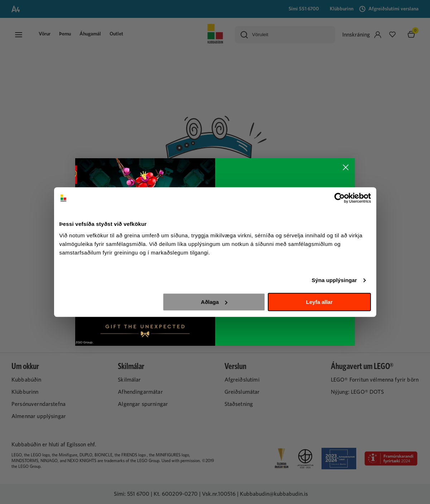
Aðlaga (214, 302)
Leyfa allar (319, 302)
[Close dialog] (346, 167)
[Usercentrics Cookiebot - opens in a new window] (340, 198)
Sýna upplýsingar (334, 280)
